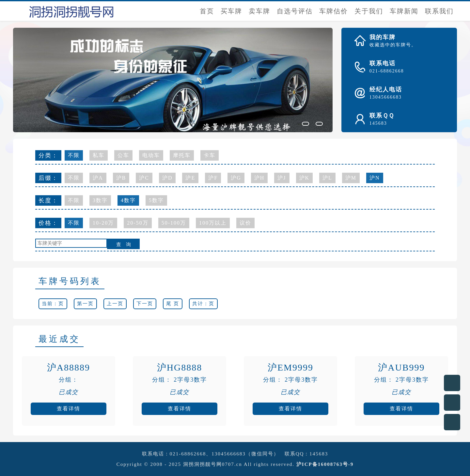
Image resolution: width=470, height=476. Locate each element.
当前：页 (53, 304)
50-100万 (174, 223)
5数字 (156, 200)
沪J (282, 178)
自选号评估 (295, 11)
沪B (121, 178)
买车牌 (231, 11)
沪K (305, 178)
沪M (351, 178)
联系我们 (439, 11)
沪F (213, 178)
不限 (74, 155)
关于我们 (369, 11)
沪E (190, 178)
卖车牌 (259, 11)
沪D (167, 178)
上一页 (115, 304)
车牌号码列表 (70, 281)
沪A (98, 178)
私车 (99, 155)
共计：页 (203, 304)
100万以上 (213, 223)
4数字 (128, 200)
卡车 (210, 155)
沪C (144, 178)
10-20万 (103, 223)
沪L (327, 178)
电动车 (151, 155)
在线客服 (452, 383)
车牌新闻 (404, 11)
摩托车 (182, 155)
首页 (207, 11)
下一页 (145, 304)
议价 (245, 223)
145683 (319, 454)
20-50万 (138, 223)
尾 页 (173, 304)
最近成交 (59, 339)
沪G (236, 178)
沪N (375, 178)
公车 (123, 155)
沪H (259, 178)
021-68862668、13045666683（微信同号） (224, 454)
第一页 (85, 304)
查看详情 (69, 409)
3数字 (100, 200)
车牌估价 (334, 11)
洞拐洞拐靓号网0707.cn (213, 464)
